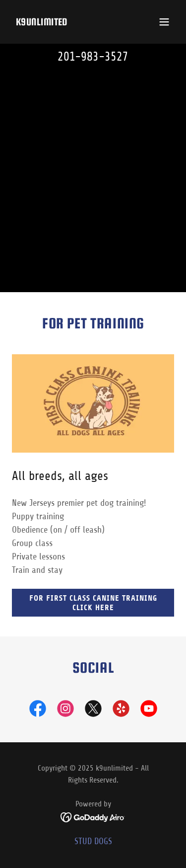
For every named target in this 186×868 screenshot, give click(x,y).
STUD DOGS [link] (93, 841)
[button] (164, 22)
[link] (42, 22)
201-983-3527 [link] (93, 57)
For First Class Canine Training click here (93, 603)
